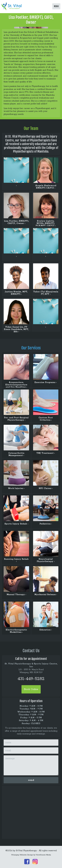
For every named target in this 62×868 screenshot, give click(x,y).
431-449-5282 (31, 679)
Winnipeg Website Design (22, 855)
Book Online (31, 689)
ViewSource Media (43, 855)
